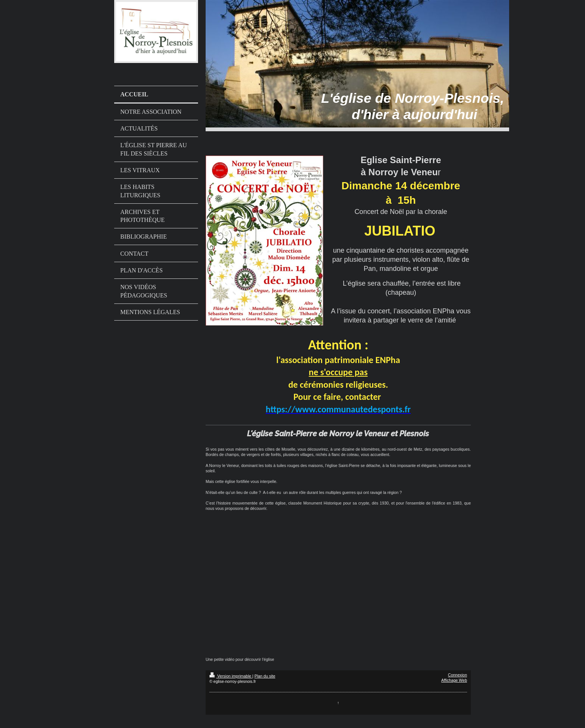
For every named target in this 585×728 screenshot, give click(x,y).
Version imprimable (231, 676)
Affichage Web (454, 680)
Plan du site (265, 676)
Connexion (458, 675)
